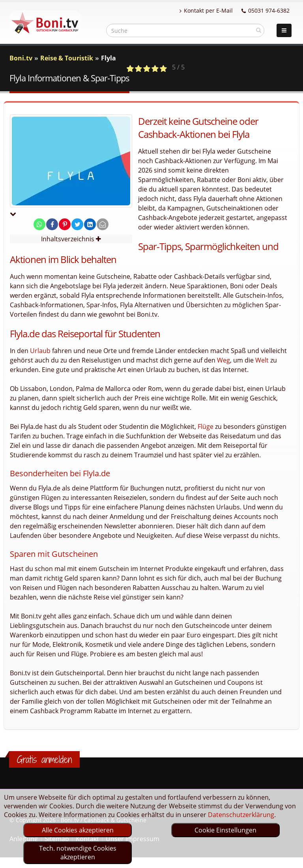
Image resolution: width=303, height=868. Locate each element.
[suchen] (259, 30)
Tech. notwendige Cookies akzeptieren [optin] (78, 853)
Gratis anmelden (44, 759)
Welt (262, 360)
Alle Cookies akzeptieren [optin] (78, 830)
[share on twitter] (77, 224)
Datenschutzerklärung (241, 815)
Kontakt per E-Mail (206, 10)
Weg (224, 360)
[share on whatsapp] (39, 224)
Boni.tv (21, 58)
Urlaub (40, 351)
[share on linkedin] (90, 224)
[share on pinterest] (65, 224)
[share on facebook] (52, 224)
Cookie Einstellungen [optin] (225, 830)
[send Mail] (103, 224)
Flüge (206, 426)
